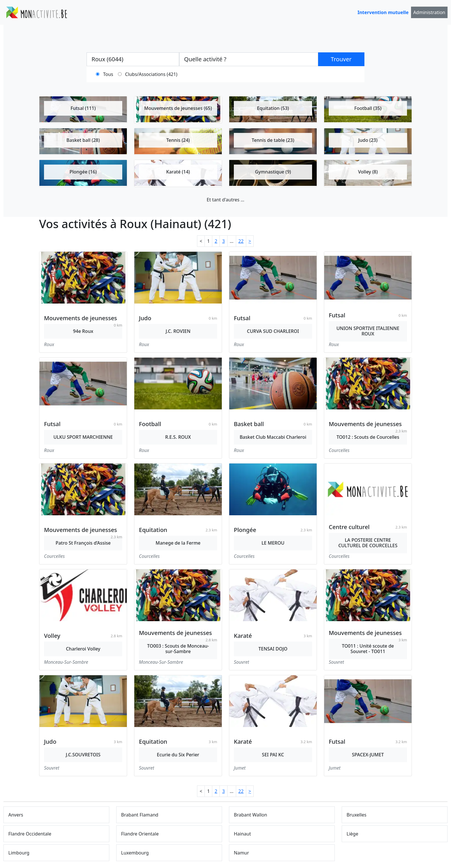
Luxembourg (135, 853)
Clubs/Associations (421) (151, 74)
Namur (241, 853)
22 (241, 241)
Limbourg (19, 853)
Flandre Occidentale (30, 834)
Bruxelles (357, 815)
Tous (108, 74)
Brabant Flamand (140, 815)
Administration (429, 12)
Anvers (16, 815)
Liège (352, 834)
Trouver (341, 59)
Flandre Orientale (140, 834)
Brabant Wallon (251, 815)
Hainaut (242, 834)
